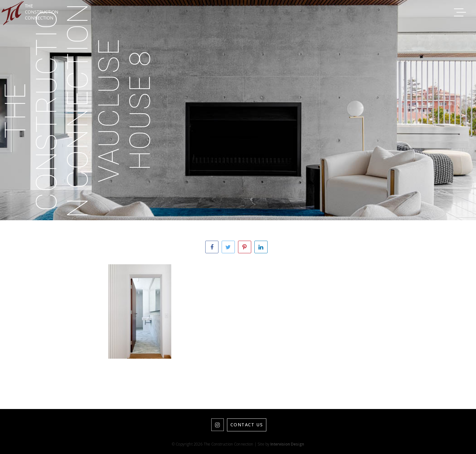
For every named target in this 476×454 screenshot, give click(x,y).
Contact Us (247, 425)
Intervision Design (287, 444)
